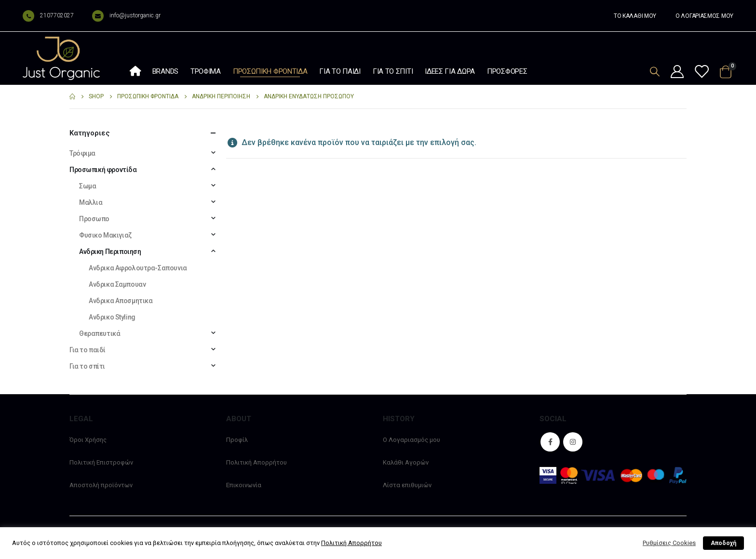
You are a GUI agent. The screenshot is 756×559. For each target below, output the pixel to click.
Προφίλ (237, 440)
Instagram (573, 442)
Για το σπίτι (393, 71)
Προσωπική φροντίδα (270, 71)
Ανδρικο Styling (112, 317)
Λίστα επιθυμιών (407, 485)
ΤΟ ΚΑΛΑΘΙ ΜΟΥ (635, 16)
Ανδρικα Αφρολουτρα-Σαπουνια (138, 268)
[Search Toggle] (655, 72)
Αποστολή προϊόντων (101, 485)
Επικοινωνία (244, 485)
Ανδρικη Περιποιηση (110, 252)
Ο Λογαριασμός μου (412, 440)
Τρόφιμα (206, 71)
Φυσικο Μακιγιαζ (105, 235)
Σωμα (88, 186)
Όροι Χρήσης (88, 440)
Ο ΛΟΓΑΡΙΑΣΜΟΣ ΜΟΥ (704, 16)
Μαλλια (91, 202)
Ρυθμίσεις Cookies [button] (669, 543)
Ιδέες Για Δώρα (450, 71)
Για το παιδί (340, 71)
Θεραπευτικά (100, 333)
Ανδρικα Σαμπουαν (117, 284)
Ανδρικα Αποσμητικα (121, 301)
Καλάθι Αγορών (406, 462)
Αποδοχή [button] (723, 543)
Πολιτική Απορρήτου (256, 462)
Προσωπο (94, 219)
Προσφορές (507, 71)
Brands (165, 71)
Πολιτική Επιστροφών (101, 462)
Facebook (550, 442)
